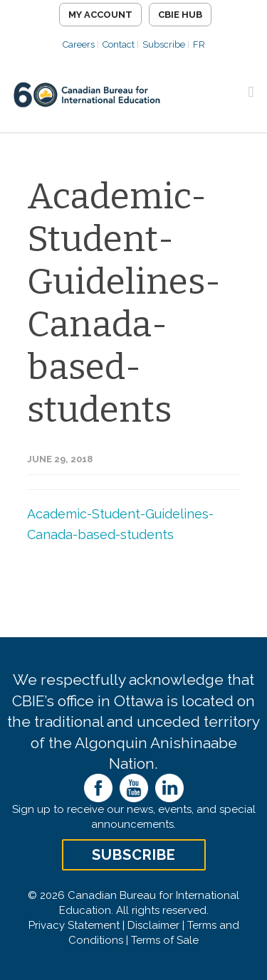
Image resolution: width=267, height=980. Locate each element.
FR (199, 44)
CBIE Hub (180, 15)
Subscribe (164, 44)
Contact (119, 44)
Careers (79, 44)
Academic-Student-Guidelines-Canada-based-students (124, 303)
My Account (100, 15)
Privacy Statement (74, 925)
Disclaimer (153, 925)
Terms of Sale (165, 940)
